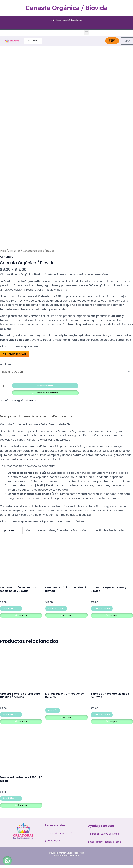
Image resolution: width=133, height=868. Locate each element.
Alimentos (14, 251)
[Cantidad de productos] (5, 386)
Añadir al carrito (45, 385)
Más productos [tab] (62, 416)
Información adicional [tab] (34, 416)
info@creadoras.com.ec (109, 841)
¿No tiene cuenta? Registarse (67, 20)
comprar (22, 615)
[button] (86, 32)
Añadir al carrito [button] (11, 608)
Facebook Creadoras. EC (59, 832)
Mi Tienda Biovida (14, 354)
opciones (6, 365)
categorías (33, 41)
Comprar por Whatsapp (47, 392)
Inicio (3, 251)
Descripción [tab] (8, 416)
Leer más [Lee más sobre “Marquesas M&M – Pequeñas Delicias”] (53, 710)
